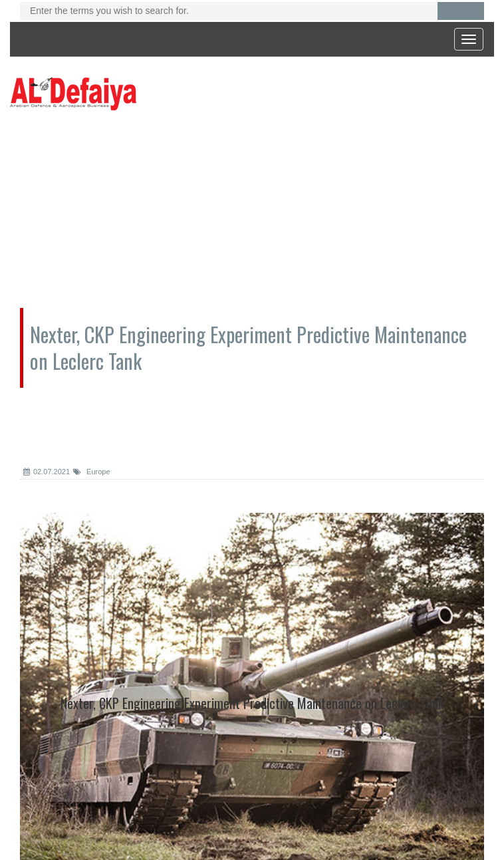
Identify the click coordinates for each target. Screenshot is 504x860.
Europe (92, 472)
